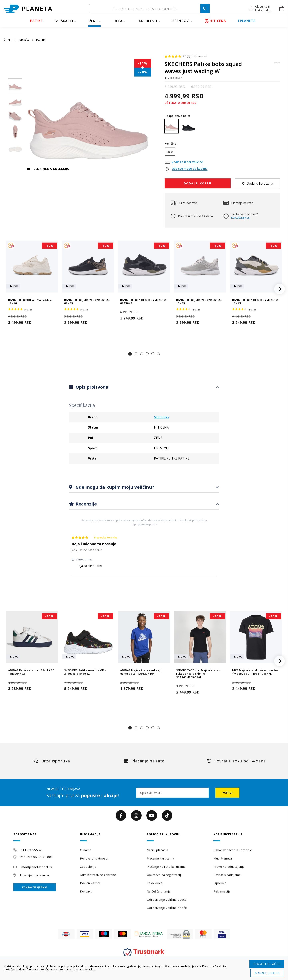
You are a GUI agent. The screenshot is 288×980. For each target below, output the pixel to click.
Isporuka (220, 883)
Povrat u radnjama (227, 875)
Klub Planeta (223, 858)
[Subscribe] (227, 793)
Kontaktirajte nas (35, 887)
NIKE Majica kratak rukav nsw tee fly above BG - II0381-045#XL (255, 672)
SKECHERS (162, 417)
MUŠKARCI (64, 21)
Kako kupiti (155, 883)
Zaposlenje (88, 867)
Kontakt (86, 891)
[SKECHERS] (277, 65)
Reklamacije (222, 891)
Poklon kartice (90, 883)
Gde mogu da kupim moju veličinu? (114, 487)
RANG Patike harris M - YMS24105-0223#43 (144, 302)
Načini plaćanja (157, 850)
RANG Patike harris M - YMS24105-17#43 (256, 302)
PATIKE (36, 21)
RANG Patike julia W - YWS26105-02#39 (87, 302)
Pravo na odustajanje (229, 867)
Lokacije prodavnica (34, 875)
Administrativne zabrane (98, 875)
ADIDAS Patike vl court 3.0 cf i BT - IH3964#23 (31, 672)
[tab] (144, 387)
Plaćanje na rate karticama (166, 867)
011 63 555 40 (32, 850)
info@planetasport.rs (36, 867)
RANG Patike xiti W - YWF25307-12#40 (30, 302)
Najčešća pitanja (159, 891)
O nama (86, 850)
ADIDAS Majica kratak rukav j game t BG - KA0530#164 (140, 672)
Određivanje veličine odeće (167, 908)
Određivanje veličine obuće (167, 899)
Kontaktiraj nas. (241, 218)
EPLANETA (247, 21)
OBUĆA (24, 40)
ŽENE (93, 21)
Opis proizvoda (91, 387)
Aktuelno (148, 21)
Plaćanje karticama (160, 858)
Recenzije (86, 504)
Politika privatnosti (94, 858)
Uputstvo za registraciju (165, 875)
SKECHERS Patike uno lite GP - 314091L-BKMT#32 (85, 672)
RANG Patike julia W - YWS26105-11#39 (199, 302)
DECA (118, 21)
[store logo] (28, 9)
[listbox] (222, 152)
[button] (260, 9)
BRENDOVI (181, 21)
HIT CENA (216, 21)
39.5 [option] (170, 152)
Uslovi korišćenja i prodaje (233, 850)
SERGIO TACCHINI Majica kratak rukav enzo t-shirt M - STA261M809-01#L (198, 674)
